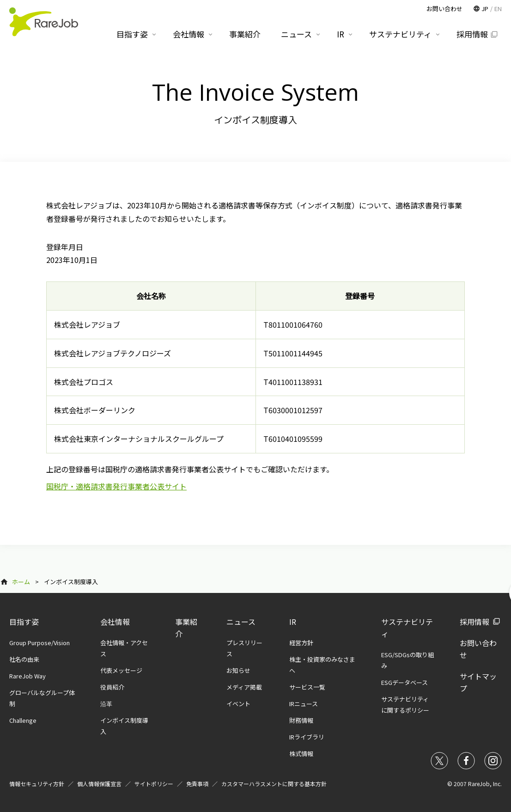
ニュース (241, 622)
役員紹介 (112, 687)
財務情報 (301, 720)
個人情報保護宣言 (99, 784)
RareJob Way (27, 676)
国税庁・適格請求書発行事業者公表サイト (116, 486)
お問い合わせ (444, 9)
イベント (238, 704)
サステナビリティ (400, 34)
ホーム (21, 582)
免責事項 (197, 784)
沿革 (106, 704)
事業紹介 (245, 34)
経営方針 (301, 643)
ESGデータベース (405, 682)
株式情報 (301, 754)
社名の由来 (24, 659)
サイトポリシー (154, 784)
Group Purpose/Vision (40, 643)
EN (498, 9)
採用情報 (474, 622)
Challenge (23, 720)
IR (293, 622)
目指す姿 (24, 622)
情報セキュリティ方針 (37, 784)
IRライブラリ (307, 737)
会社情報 (115, 622)
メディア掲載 (244, 687)
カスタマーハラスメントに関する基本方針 (274, 784)
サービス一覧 (307, 687)
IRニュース (304, 704)
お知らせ (238, 670)
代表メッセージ (121, 670)
